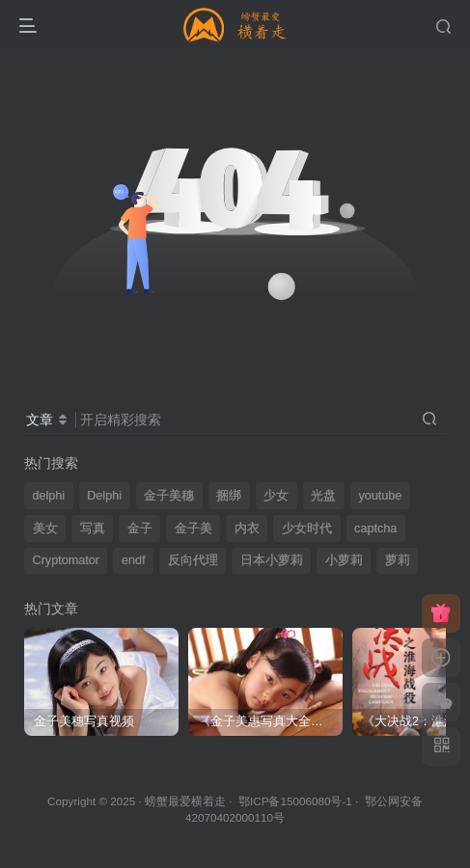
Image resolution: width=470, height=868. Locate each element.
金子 (140, 529)
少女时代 (307, 529)
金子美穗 (169, 496)
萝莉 (398, 560)
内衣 (247, 529)
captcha (375, 529)
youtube (380, 496)
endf (134, 560)
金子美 (194, 529)
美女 (45, 529)
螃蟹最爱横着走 (185, 801)
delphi (49, 496)
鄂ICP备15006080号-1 (295, 801)
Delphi (104, 496)
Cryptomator (66, 560)
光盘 (323, 496)
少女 (276, 496)
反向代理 (193, 560)
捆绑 (229, 496)
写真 (93, 529)
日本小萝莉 (272, 560)
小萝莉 (344, 560)
